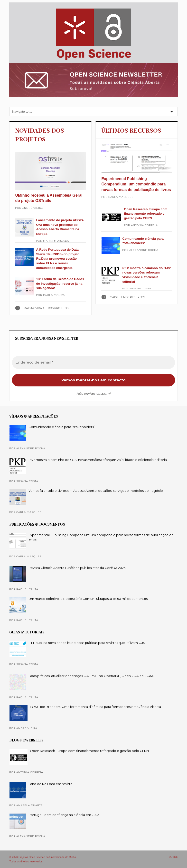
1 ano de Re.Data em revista (50, 784)
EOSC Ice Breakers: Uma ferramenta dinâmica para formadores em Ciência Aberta (95, 707)
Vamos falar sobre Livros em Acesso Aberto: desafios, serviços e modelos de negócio (96, 491)
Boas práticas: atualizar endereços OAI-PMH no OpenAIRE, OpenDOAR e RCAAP (92, 676)
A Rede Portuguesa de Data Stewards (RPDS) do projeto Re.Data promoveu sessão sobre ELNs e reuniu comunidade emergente (58, 259)
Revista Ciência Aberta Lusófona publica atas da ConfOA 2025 (77, 568)
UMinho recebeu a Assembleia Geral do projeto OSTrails (49, 198)
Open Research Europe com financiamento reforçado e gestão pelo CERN (146, 214)
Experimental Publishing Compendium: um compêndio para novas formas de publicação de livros (136, 184)
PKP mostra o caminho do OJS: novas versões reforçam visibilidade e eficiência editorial (98, 460)
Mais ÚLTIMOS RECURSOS (127, 297)
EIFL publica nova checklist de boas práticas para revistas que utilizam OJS (87, 643)
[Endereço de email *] (93, 362)
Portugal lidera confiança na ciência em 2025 (64, 815)
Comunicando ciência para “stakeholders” (62, 427)
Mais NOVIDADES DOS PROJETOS (46, 308)
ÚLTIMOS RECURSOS (131, 130)
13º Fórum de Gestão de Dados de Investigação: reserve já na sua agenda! (60, 283)
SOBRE (173, 857)
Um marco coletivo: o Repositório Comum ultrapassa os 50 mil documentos (88, 599)
